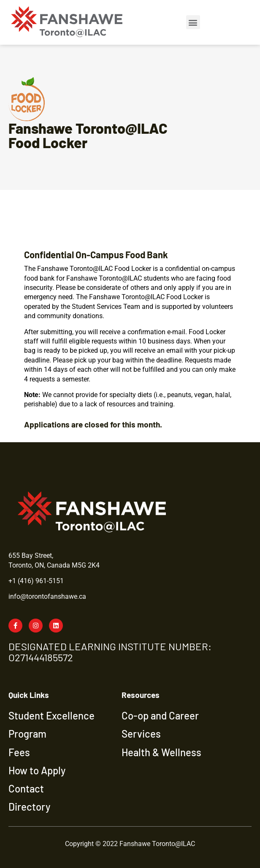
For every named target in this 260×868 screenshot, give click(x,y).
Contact (26, 788)
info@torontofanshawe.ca (47, 596)
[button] (193, 22)
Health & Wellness (161, 752)
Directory (29, 807)
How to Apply (37, 770)
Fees (19, 752)
